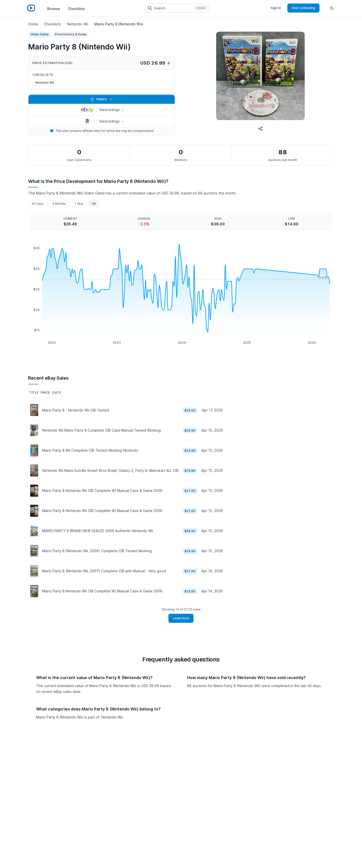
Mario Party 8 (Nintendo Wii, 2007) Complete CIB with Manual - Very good (104, 571)
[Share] (260, 129)
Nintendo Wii (45, 83)
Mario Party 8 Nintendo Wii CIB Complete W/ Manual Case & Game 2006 (102, 491)
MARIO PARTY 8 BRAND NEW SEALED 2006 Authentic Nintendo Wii (98, 531)
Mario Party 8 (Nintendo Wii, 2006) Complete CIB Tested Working (97, 551)
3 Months (59, 204)
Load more (181, 618)
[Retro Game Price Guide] (31, 8)
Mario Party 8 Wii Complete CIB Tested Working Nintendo (90, 450)
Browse (54, 9)
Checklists (76, 9)
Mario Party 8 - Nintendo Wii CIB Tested (76, 410)
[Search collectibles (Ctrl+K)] (177, 8)
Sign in (276, 8)
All (94, 204)
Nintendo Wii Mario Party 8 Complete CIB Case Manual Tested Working (101, 430)
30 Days (38, 204)
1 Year (79, 204)
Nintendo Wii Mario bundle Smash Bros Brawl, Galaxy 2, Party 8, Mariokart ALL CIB (110, 470)
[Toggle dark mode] (332, 8)
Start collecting (303, 8)
